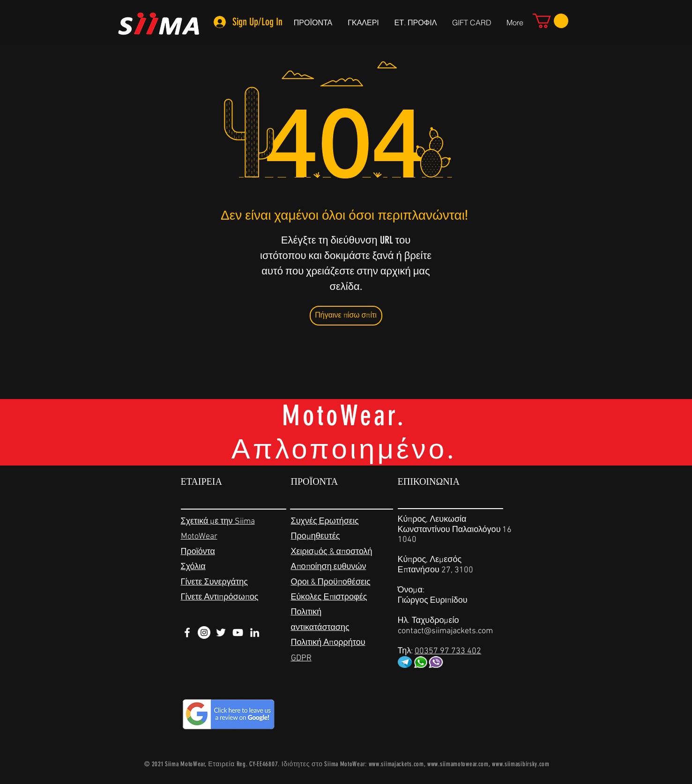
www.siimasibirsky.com (521, 764)
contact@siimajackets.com (445, 631)
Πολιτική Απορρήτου (328, 643)
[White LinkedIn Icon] (255, 632)
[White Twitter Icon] (221, 632)
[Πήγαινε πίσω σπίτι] (346, 316)
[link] (551, 21)
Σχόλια (193, 567)
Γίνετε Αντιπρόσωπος (220, 597)
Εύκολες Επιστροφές (329, 597)
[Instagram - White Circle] (204, 632)
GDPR (301, 658)
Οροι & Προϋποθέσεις (331, 582)
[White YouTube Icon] (238, 632)
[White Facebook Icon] (187, 632)
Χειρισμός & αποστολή (332, 552)
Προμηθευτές (316, 536)
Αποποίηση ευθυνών (329, 567)
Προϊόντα (198, 552)
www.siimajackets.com (396, 764)
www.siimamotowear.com (458, 764)
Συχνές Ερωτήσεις (325, 521)
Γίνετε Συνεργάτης (215, 582)
